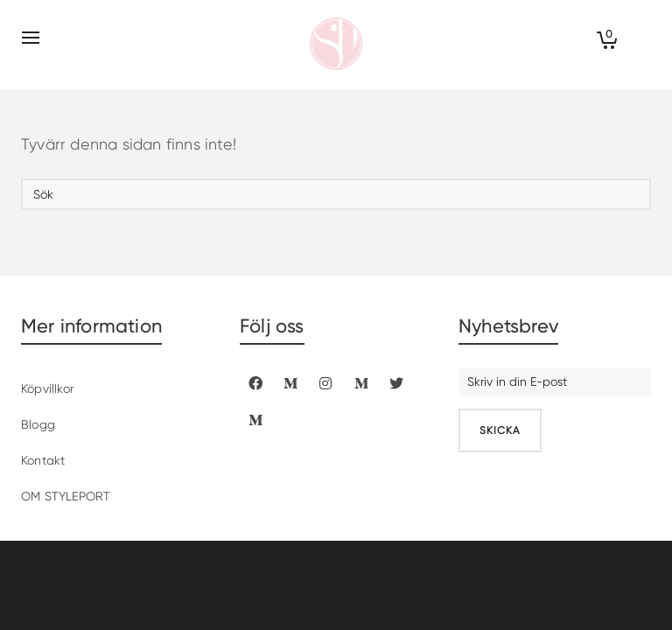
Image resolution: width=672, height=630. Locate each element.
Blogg (38, 424)
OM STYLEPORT (66, 496)
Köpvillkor (47, 388)
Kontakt (43, 460)
